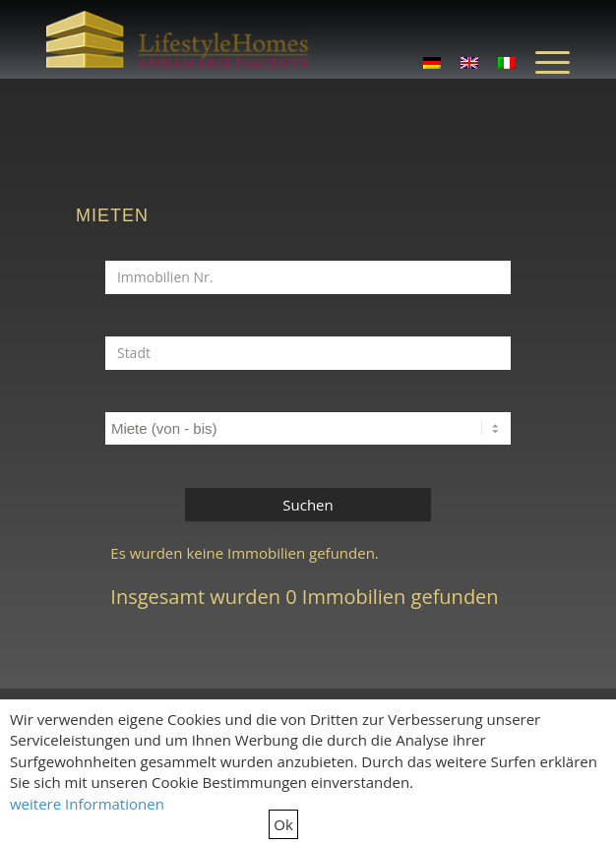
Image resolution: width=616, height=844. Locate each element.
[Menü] (543, 61)
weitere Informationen (87, 804)
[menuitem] (543, 61)
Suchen (308, 505)
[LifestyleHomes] (177, 39)
